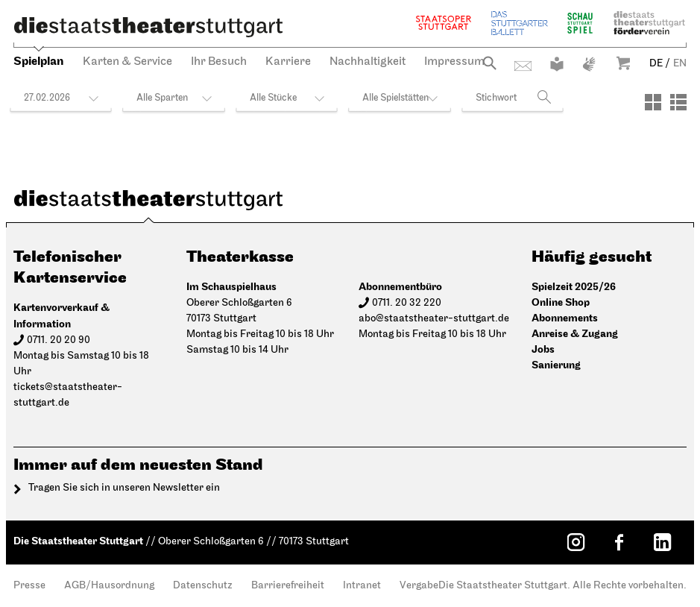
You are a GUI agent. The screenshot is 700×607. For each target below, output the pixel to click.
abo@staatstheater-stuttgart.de (434, 319)
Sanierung (556, 365)
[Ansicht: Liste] (678, 102)
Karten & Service (127, 62)
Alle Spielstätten (395, 98)
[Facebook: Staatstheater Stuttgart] (619, 542)
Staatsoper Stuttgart (444, 23)
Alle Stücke (273, 98)
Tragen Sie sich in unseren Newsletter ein (124, 488)
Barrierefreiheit (288, 586)
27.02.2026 (47, 98)
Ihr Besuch (219, 62)
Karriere (288, 62)
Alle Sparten (162, 98)
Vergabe (419, 586)
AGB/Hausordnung (109, 586)
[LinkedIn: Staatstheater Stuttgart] (662, 542)
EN (680, 64)
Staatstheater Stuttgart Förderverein (649, 23)
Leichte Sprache (557, 64)
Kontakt (523, 66)
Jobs (543, 349)
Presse (29, 586)
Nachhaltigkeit (368, 62)
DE (656, 64)
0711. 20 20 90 (59, 340)
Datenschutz (203, 586)
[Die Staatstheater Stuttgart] (148, 27)
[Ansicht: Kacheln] (653, 102)
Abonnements (565, 318)
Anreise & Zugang (575, 334)
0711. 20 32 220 (407, 303)
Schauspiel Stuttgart (580, 23)
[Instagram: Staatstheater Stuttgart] (576, 542)
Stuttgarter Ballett (520, 23)
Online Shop (561, 302)
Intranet (362, 586)
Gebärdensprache (589, 64)
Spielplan (39, 62)
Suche (489, 63)
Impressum (454, 62)
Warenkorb (623, 63)
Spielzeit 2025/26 (574, 287)
